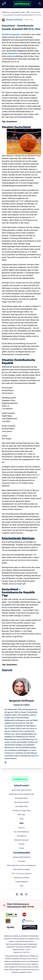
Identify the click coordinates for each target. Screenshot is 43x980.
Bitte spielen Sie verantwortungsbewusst (22, 865)
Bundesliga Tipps (22, 806)
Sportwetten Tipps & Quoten (21, 790)
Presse (22, 848)
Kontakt (22, 844)
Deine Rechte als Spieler (21, 870)
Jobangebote (21, 836)
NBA (28, 12)
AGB (22, 886)
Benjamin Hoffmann (15, 20)
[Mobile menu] (4, 4)
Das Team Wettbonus (21, 832)
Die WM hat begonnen (11, 34)
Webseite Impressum (21, 840)
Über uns (21, 828)
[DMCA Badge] (13, 915)
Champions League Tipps (21, 811)
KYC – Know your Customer (22, 874)
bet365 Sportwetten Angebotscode (21, 794)
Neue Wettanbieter (21, 798)
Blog (22, 819)
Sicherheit (21, 861)
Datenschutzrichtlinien (21, 878)
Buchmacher (13, 54)
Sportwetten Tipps (18, 12)
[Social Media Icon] (17, 894)
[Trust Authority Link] (30, 921)
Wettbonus (6, 12)
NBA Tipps (21, 815)
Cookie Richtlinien (21, 882)
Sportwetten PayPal (22, 802)
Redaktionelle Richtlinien (22, 857)
